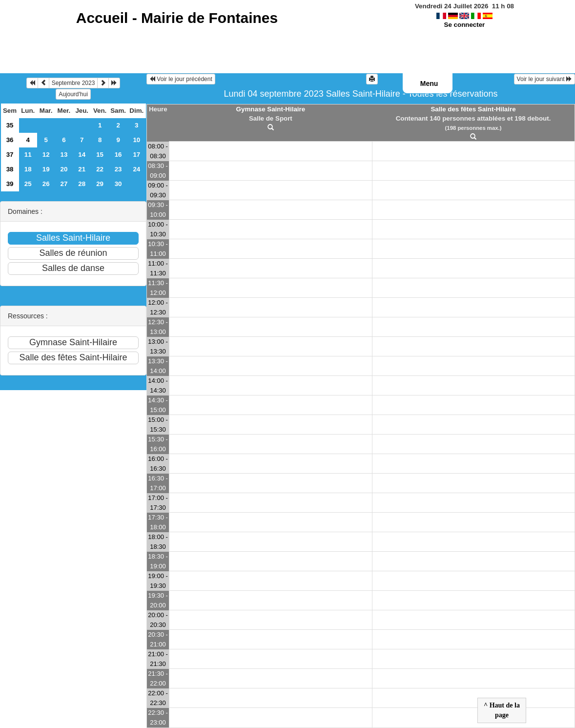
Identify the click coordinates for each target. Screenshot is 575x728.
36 (10, 140)
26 (46, 184)
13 (64, 155)
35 (10, 125)
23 (118, 169)
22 (100, 169)
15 (100, 155)
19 (46, 169)
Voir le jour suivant (544, 79)
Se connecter (465, 25)
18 (28, 169)
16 (118, 155)
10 (136, 140)
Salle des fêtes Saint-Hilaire (473, 109)
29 (100, 184)
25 (28, 184)
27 (64, 184)
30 (118, 184)
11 (28, 155)
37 (10, 155)
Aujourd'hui (73, 94)
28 (82, 184)
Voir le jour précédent (181, 79)
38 (10, 169)
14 (82, 155)
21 (82, 169)
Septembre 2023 (73, 83)
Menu (429, 83)
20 (64, 169)
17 (136, 155)
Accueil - (177, 18)
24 (136, 169)
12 (46, 155)
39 (10, 184)
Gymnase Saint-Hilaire (271, 109)
